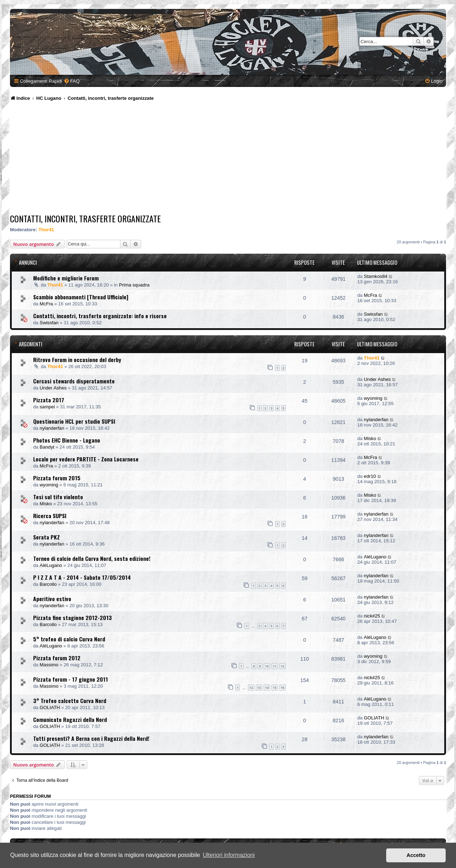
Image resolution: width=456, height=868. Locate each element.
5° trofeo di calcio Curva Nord (69, 639)
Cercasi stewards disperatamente (74, 381)
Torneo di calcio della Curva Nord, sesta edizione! (92, 558)
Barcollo (48, 584)
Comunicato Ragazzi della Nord (70, 719)
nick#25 (372, 616)
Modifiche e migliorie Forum (66, 278)
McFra (46, 304)
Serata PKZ (46, 537)
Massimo (49, 665)
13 (259, 688)
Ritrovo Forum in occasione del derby (77, 360)
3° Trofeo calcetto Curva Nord (70, 701)
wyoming (373, 398)
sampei (47, 407)
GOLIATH (50, 707)
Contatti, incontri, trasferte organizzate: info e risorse (100, 316)
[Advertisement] (228, 159)
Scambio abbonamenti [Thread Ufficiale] (81, 297)
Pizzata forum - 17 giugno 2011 (71, 679)
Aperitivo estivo (52, 599)
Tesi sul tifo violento (58, 497)
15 (275, 688)
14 (267, 688)
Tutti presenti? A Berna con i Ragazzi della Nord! (91, 738)
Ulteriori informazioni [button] (229, 855)
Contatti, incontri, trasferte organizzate (85, 218)
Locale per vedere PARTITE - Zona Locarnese (86, 459)
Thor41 (46, 230)
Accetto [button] (416, 855)
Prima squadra (134, 285)
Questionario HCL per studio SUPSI (74, 421)
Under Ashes (53, 388)
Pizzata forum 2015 (57, 478)
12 (283, 666)
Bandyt (47, 447)
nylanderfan (52, 428)
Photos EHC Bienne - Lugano (67, 440)
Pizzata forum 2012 (57, 658)
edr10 (370, 476)
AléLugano (51, 565)
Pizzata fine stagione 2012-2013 (72, 618)
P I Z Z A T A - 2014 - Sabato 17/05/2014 (82, 577)
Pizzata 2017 (49, 400)
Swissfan (49, 323)
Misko (370, 438)
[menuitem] (72, 81)
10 (267, 666)
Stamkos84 (375, 276)
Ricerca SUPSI (50, 516)
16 (283, 688)
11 (275, 666)
